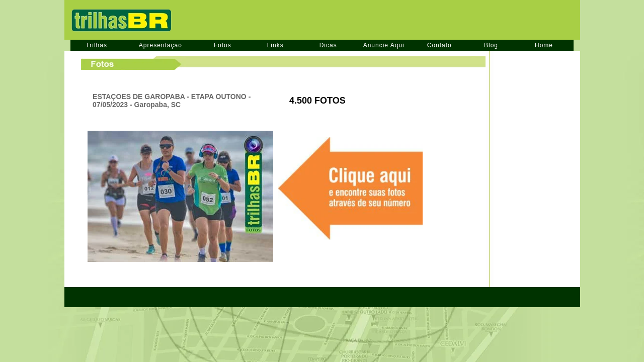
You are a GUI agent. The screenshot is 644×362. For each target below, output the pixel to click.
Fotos (223, 45)
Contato (439, 45)
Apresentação (160, 45)
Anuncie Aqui (384, 45)
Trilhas (96, 45)
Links (275, 45)
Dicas (328, 45)
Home (544, 45)
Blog (491, 45)
